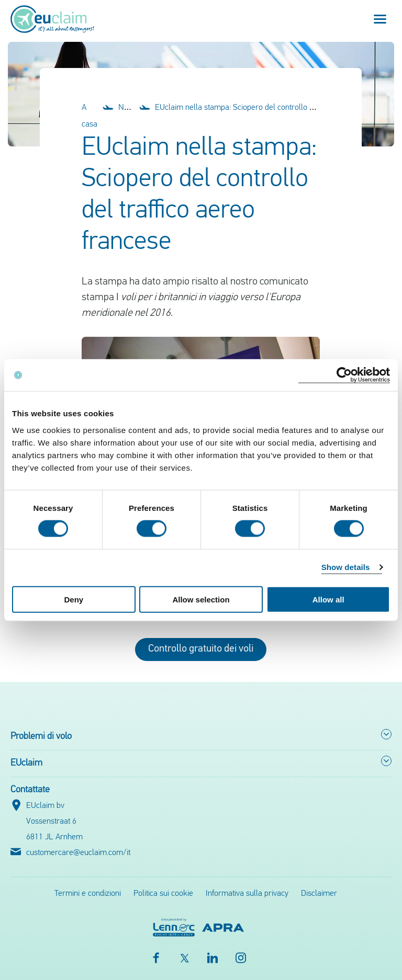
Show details (346, 567)
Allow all (328, 599)
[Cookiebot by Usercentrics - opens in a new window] (344, 375)
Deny (74, 599)
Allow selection (201, 599)
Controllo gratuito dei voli (201, 649)
